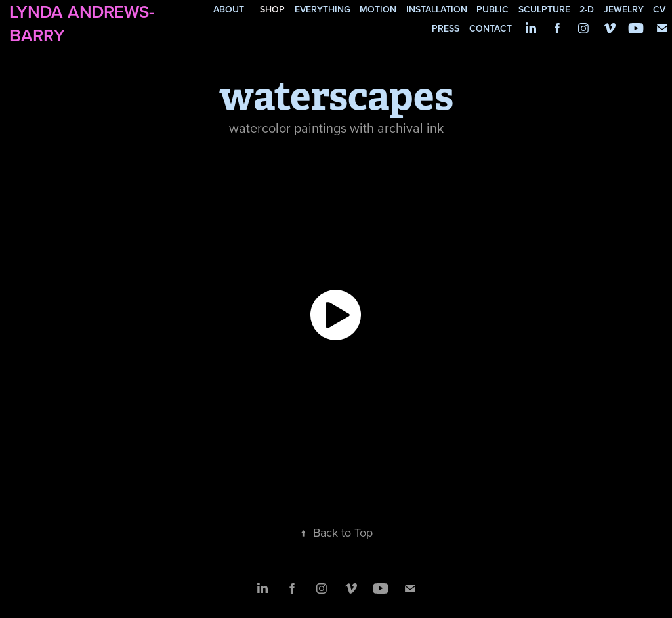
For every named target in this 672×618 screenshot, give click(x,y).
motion (378, 9)
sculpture (544, 9)
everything (323, 9)
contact (491, 28)
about (229, 9)
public (493, 9)
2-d (587, 9)
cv (659, 9)
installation (437, 9)
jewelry (624, 9)
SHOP (272, 9)
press (446, 28)
